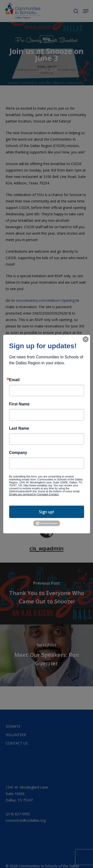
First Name (19, 404)
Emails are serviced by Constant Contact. (34, 494)
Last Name (19, 428)
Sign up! (46, 512)
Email (15, 380)
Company (18, 452)
